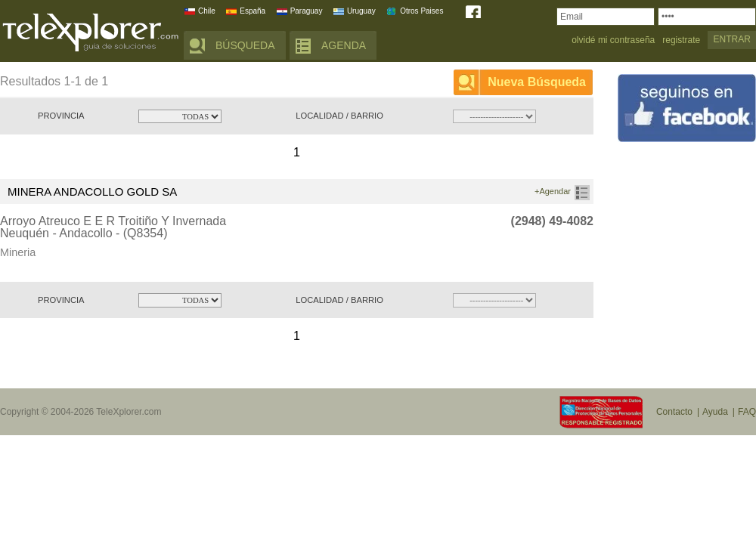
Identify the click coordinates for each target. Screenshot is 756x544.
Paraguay (307, 11)
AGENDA (344, 45)
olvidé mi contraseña (613, 40)
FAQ (747, 412)
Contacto (674, 412)
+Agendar (553, 191)
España (253, 11)
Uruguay (361, 11)
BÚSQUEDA (245, 45)
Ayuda (715, 412)
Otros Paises (421, 11)
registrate (681, 40)
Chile (207, 11)
